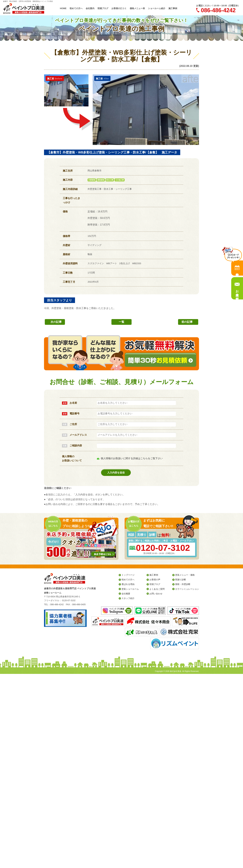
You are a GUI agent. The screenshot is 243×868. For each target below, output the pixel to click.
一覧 (122, 322)
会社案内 (90, 8)
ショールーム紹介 (157, 8)
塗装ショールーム (130, 589)
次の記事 (56, 322)
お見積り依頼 (237, 291)
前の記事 (187, 322)
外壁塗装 (92, 180)
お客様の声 (155, 580)
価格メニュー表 (137, 8)
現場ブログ (103, 8)
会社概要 (126, 594)
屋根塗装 (101, 180)
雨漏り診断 (181, 580)
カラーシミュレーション (187, 589)
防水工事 (110, 180)
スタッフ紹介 (128, 598)
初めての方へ (76, 8)
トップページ (128, 575)
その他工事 (120, 180)
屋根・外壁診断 (183, 584)
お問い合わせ (156, 594)
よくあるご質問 (157, 589)
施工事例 (173, 8)
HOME (63, 8)
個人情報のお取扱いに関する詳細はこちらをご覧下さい (132, 458)
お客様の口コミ (119, 8)
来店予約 (237, 268)
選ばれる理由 (128, 584)
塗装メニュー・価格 (185, 575)
